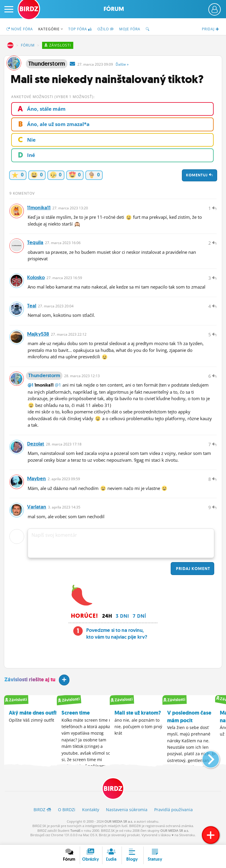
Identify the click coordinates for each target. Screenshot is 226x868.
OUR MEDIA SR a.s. (119, 826)
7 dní (139, 620)
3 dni (122, 620)
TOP (80, 29)
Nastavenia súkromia (127, 814)
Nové (20, 29)
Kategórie (51, 29)
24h (107, 620)
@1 (30, 388)
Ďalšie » (122, 64)
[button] (206, 761)
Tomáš (75, 835)
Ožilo (106, 29)
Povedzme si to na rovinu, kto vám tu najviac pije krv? (117, 637)
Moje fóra (130, 29)
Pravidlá (173, 814)
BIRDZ (10, 45)
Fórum (114, 9)
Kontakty (91, 814)
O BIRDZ (67, 814)
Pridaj (192, 573)
